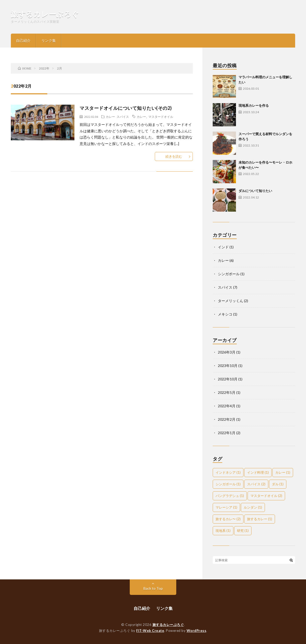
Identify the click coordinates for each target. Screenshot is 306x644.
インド (223, 247)
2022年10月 (228, 379)
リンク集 (49, 40)
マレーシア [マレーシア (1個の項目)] (226, 507)
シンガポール (229, 274)
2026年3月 (227, 352)
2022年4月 (227, 406)
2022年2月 (227, 419)
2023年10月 (228, 366)
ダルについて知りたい (255, 191)
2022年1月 (227, 433)
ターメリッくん (231, 301)
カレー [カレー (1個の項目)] (283, 472)
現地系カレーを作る (254, 105)
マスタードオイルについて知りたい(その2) (126, 108)
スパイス (123, 117)
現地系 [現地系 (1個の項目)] (223, 531)
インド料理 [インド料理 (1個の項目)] (258, 472)
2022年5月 (227, 392)
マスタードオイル (161, 117)
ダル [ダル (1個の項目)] (278, 484)
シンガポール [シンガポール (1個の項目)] (228, 484)
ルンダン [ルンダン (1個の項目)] (253, 507)
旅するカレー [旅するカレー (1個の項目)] (260, 519)
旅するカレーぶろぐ (45, 14)
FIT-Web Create (150, 631)
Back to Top (153, 588)
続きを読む (174, 156)
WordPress (197, 631)
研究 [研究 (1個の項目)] (243, 531)
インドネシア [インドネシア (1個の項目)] (228, 472)
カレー (110, 117)
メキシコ (225, 314)
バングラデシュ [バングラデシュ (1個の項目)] (230, 496)
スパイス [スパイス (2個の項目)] (256, 484)
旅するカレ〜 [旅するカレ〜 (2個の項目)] (228, 519)
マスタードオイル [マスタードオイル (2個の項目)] (266, 496)
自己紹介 (23, 40)
